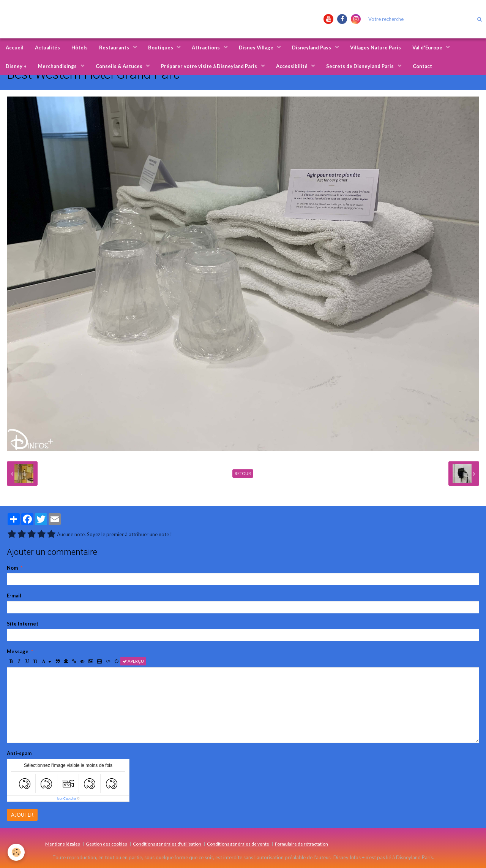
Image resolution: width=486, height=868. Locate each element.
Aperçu (133, 661)
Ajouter (22, 815)
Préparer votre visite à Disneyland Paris (210, 66)
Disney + (16, 66)
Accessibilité (292, 66)
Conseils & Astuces (120, 66)
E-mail (14, 596)
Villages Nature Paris (376, 48)
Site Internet (23, 624)
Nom (12, 568)
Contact (422, 66)
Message (18, 651)
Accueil (15, 48)
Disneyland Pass (312, 48)
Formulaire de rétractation (301, 844)
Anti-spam (19, 753)
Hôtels (80, 48)
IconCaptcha (67, 798)
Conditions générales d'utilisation (167, 844)
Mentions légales (63, 844)
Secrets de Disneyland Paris (361, 66)
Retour (243, 473)
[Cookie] (16, 852)
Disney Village (257, 48)
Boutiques (161, 48)
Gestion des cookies (107, 844)
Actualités (47, 48)
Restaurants (115, 48)
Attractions (206, 48)
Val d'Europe (428, 48)
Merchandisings (58, 66)
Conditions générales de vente (238, 844)
